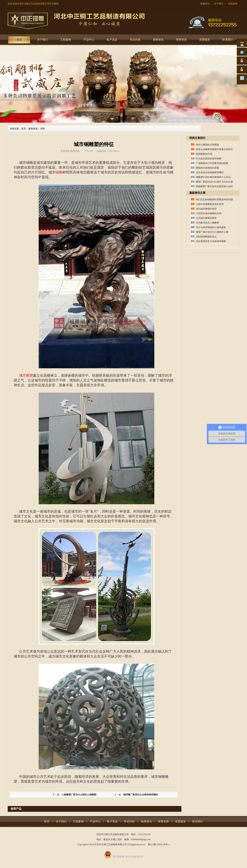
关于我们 (219, 4)
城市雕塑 (26, 375)
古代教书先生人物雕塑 (207, 223)
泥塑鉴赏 (205, 40)
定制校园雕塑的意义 (206, 237)
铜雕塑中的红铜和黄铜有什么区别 (213, 177)
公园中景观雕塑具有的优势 (210, 204)
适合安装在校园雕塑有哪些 (210, 172)
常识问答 (135, 40)
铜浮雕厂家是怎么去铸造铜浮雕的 (141, 795)
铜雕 (59, 172)
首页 (19, 40)
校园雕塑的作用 (204, 154)
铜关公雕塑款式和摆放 (207, 145)
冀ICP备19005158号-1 (159, 844)
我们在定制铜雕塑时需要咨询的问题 (214, 200)
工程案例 (66, 40)
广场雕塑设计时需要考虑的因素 (212, 163)
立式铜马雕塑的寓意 (206, 218)
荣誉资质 (181, 40)
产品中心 (89, 40)
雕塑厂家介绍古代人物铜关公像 (212, 232)
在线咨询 (233, 4)
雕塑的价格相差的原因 (207, 168)
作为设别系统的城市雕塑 (209, 159)
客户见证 (112, 40)
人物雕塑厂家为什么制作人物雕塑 (79, 795)
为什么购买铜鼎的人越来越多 (211, 227)
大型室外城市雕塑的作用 (209, 213)
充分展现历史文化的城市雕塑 (211, 241)
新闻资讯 (158, 40)
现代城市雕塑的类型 (206, 209)
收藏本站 (205, 4)
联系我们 (228, 40)
